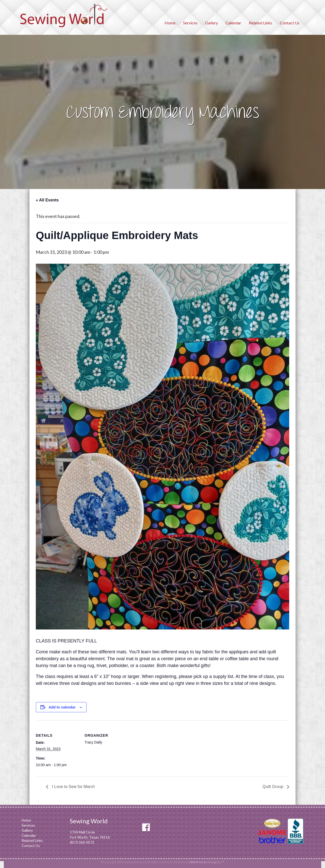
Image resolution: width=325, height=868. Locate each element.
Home (170, 23)
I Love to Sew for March (73, 787)
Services (190, 23)
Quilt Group (273, 787)
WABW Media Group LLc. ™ (207, 862)
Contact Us (290, 23)
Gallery (212, 23)
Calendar (233, 23)
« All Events (47, 200)
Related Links (261, 23)
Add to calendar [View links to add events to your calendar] (62, 707)
